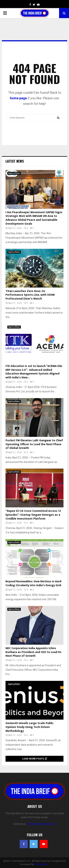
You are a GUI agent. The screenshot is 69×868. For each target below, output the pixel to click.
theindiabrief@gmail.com (41, 824)
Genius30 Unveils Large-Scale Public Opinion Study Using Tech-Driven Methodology (30, 727)
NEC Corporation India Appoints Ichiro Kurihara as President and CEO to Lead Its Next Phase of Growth (33, 652)
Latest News (15, 161)
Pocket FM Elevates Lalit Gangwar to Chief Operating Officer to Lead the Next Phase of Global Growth (34, 444)
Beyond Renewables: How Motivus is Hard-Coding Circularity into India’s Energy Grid (34, 583)
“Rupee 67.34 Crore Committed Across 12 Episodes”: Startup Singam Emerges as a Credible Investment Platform (33, 515)
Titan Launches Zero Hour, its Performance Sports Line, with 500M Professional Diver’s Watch (30, 295)
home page (18, 98)
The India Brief (42, 864)
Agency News (14, 173)
